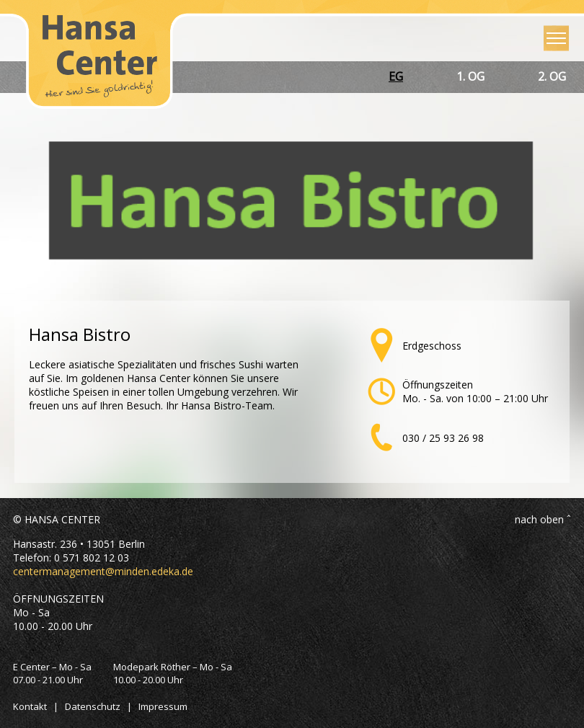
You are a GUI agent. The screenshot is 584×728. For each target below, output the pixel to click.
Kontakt (30, 706)
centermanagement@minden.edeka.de (103, 571)
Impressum (163, 706)
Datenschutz (93, 706)
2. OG (552, 76)
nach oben (539, 519)
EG (396, 76)
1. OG (470, 76)
